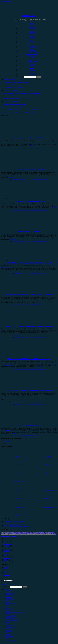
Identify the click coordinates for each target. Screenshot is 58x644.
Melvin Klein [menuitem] (9, 639)
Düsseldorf (2, 534)
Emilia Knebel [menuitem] (10, 629)
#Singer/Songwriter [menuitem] (11, 616)
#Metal (32, 45)
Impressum (6, 570)
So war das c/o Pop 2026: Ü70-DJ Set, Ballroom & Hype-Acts (29, 359)
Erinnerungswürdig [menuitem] (11, 603)
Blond (28, 532)
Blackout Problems (24, 532)
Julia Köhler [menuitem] (9, 633)
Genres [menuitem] (5, 606)
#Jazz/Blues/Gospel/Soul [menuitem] (12, 620)
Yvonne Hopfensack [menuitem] (11, 640)
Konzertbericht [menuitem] (10, 593)
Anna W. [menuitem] (8, 626)
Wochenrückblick (7, 562)
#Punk (32, 48)
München (21, 535)
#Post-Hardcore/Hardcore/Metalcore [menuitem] (15, 612)
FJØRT (33, 534)
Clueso (39, 532)
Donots (46, 532)
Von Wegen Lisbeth (53, 535)
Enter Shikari (7, 534)
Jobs (4, 571)
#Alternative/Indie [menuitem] (10, 610)
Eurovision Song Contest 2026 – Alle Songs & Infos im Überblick (29, 294)
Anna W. (32, 60)
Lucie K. (32, 68)
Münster (25, 535)
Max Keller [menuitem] (9, 638)
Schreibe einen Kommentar (36, 148)
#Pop (32, 43)
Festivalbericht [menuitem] (10, 594)
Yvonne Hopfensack (32, 74)
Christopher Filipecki (32, 62)
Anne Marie (3, 532)
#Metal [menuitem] (8, 611)
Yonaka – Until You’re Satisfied (29, 426)
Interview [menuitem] (8, 597)
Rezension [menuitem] (9, 591)
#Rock (32, 41)
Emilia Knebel (32, 63)
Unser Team (32, 57)
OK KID (32, 535)
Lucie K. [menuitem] (8, 634)
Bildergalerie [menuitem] (9, 605)
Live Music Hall (14, 535)
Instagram (44, 534)
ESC (10, 534)
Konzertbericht (32, 27)
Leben (5, 553)
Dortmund (49, 532)
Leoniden (2, 535)
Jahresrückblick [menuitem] (10, 600)
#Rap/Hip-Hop (32, 49)
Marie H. (32, 69)
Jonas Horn (32, 65)
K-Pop (47, 534)
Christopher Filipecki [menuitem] (11, 628)
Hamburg (37, 534)
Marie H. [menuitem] (8, 635)
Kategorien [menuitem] (6, 589)
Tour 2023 (43, 535)
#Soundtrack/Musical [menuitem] (11, 619)
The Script (39, 535)
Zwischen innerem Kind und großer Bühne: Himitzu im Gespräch (29, 326)
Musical (18, 535)
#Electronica (32, 51)
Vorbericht (32, 26)
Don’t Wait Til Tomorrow (12, 431)
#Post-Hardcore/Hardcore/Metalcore (32, 46)
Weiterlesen (31, 146)
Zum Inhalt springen (5, 1)
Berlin (19, 532)
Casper (36, 532)
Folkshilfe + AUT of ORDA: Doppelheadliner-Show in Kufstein (29, 390)
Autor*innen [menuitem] (6, 621)
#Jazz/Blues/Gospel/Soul (32, 54)
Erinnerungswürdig (32, 37)
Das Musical (42, 532)
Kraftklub (50, 534)
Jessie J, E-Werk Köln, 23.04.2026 (29, 231)
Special (32, 36)
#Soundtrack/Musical (32, 53)
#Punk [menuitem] (8, 614)
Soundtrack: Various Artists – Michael (29, 169)
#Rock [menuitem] (8, 607)
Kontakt (5, 574)
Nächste (8, 441)
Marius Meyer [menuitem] (9, 637)
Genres (30, 40)
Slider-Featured (13, 79)
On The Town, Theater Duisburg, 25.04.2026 (29, 201)
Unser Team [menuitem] (9, 623)
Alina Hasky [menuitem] (9, 624)
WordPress (9, 583)
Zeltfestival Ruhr (14, 536)
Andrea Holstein (32, 59)
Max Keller (32, 72)
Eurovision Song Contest (20, 534)
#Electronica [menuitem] (9, 617)
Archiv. (2, 580)
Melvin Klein (32, 73)
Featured (3, 167)
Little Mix (9, 535)
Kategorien (30, 23)
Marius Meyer (32, 71)
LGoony (5, 535)
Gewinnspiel (32, 32)
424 (5, 441)
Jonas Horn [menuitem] (9, 631)
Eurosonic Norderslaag (8, 365)
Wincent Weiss (8, 536)
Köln (53, 534)
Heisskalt (40, 534)
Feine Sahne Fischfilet (28, 534)
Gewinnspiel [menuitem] (9, 598)
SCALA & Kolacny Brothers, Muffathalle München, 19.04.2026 (29, 263)
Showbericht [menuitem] (9, 596)
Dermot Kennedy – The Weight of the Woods (29, 138)
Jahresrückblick (32, 34)
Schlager (36, 535)
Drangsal (53, 532)
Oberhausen (29, 535)
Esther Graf (13, 534)
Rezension (32, 25)
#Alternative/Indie (32, 44)
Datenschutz (6, 567)
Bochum (31, 532)
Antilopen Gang (15, 532)
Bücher (5, 543)
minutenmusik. (29, 16)
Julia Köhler (32, 67)
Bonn (34, 532)
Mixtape (5, 554)
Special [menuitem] (8, 602)
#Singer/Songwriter (32, 50)
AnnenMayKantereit (8, 532)
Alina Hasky (32, 58)
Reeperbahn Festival (50, 364)
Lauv (55, 534)
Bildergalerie (32, 39)
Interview (32, 31)
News (5, 555)
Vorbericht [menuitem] (9, 592)
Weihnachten (3, 536)
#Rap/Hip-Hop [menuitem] (10, 615)
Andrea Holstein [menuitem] (10, 625)
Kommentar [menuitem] (9, 601)
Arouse (15, 583)
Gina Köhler (32, 64)
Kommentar (32, 35)
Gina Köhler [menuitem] (9, 630)
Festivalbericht (32, 28)
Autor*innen (30, 55)
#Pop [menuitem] (7, 608)
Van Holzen (47, 535)
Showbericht (32, 30)
